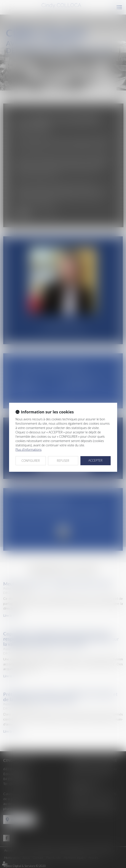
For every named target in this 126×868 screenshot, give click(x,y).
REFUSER (63, 461)
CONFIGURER (31, 461)
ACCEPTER (95, 460)
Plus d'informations (29, 450)
